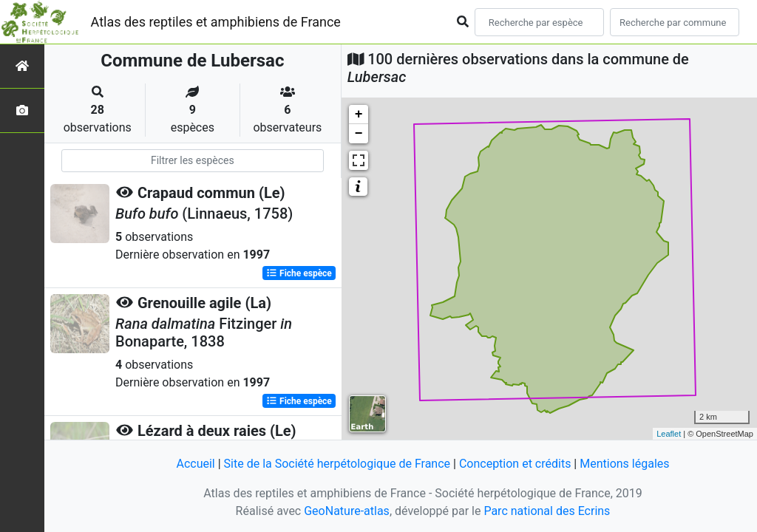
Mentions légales (624, 464)
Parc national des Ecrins (547, 511)
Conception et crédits (515, 464)
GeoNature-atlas (347, 511)
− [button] (359, 134)
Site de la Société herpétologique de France (337, 464)
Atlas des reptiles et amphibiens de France (216, 22)
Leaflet (669, 434)
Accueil (195, 464)
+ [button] (359, 115)
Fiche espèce (299, 273)
